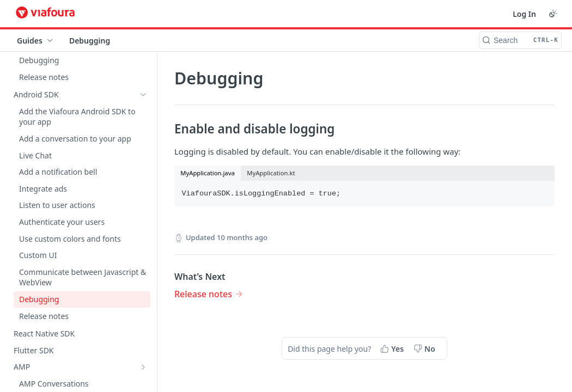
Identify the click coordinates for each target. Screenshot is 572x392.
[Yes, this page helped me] (393, 348)
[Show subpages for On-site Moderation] (143, 217)
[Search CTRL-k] (520, 40)
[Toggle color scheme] (553, 14)
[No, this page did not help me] (425, 348)
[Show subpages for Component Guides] (143, 200)
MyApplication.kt (271, 173)
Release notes (203, 294)
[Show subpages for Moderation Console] (143, 234)
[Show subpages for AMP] (143, 93)
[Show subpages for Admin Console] (143, 250)
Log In (524, 14)
